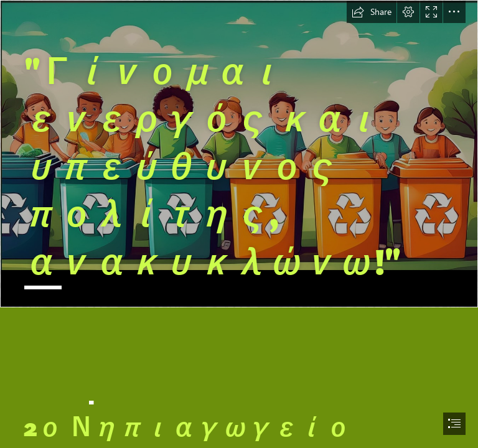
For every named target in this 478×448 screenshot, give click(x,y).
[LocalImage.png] (239, 154)
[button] (372, 12)
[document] (239, 224)
